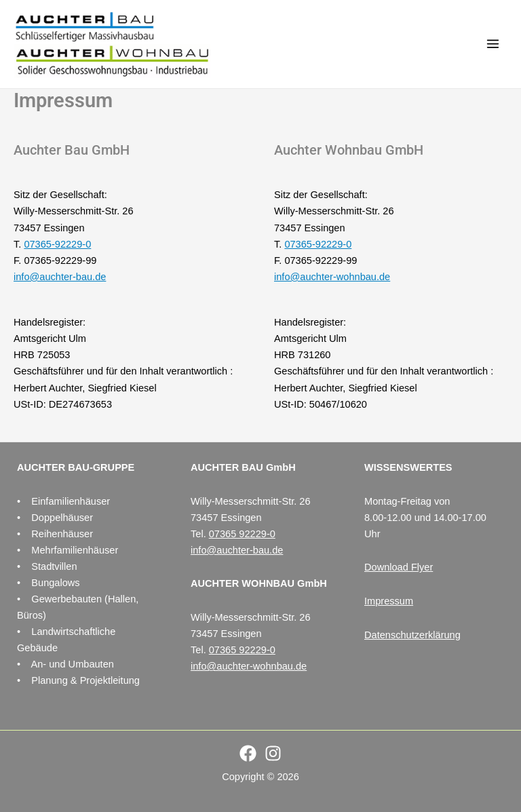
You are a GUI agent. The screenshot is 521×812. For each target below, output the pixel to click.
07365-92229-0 (57, 244)
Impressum (389, 601)
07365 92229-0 (242, 534)
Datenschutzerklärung (412, 635)
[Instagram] (273, 753)
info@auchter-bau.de (60, 277)
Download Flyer (399, 567)
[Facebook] (248, 753)
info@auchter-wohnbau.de (332, 277)
